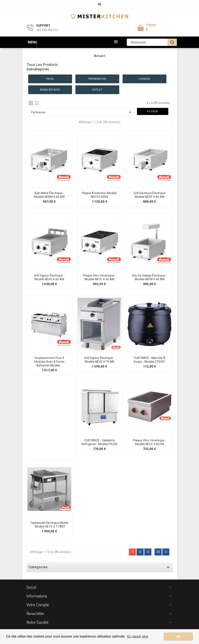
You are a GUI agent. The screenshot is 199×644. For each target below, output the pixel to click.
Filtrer (153, 111)
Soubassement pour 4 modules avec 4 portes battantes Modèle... (49, 362)
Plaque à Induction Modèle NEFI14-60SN (99, 195)
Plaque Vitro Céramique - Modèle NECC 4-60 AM (99, 277)
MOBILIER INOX (50, 90)
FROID (50, 79)
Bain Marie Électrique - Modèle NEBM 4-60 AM (49, 195)
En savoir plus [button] (138, 636)
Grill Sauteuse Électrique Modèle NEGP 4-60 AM (150, 195)
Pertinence (82, 112)
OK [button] (178, 636)
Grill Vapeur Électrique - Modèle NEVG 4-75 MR (99, 360)
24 (158, 552)
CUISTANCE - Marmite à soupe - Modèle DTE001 (150, 360)
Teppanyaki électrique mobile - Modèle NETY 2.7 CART (49, 525)
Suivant (166, 552)
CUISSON (144, 79)
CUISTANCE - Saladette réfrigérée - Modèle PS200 (99, 442)
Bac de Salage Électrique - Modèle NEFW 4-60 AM (150, 277)
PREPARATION (97, 79)
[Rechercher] (152, 42)
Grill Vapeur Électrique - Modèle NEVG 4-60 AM (49, 277)
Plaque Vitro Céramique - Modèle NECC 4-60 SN (150, 442)
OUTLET (97, 90)
